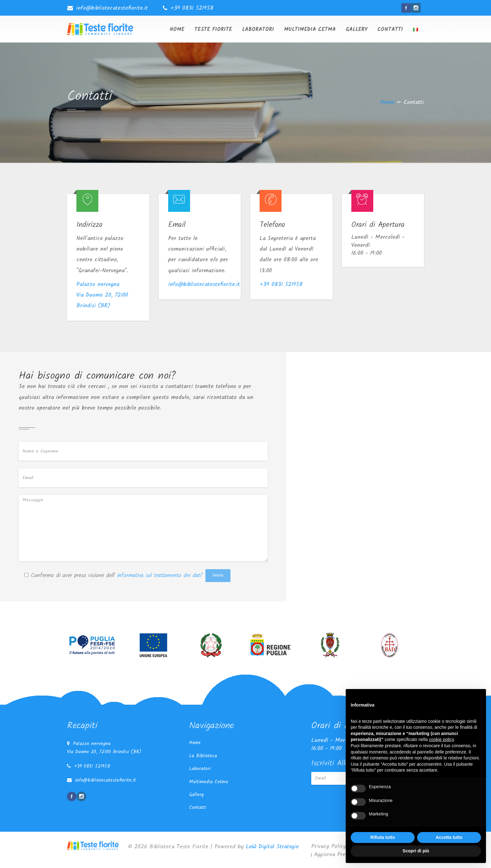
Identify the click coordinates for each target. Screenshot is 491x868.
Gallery (357, 30)
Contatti (390, 30)
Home (177, 30)
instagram (416, 8)
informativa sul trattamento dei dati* (159, 576)
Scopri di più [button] (416, 851)
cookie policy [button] (441, 739)
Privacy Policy (329, 847)
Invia (218, 575)
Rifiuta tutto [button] (383, 837)
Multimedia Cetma (310, 30)
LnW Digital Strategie (272, 847)
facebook (406, 8)
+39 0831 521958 (192, 8)
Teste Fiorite (213, 30)
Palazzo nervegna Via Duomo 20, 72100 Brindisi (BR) (102, 295)
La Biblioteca (203, 756)
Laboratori (258, 30)
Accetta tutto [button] (449, 837)
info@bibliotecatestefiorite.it (112, 8)
